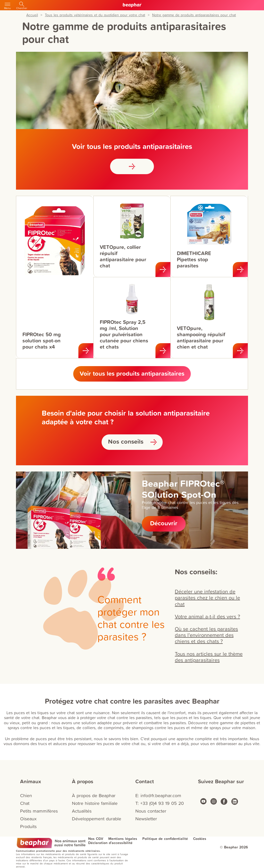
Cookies (200, 839)
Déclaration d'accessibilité (110, 843)
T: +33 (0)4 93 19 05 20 (160, 803)
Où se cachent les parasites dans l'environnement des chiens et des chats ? (206, 635)
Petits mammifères (39, 811)
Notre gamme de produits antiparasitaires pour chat (194, 15)
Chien (26, 795)
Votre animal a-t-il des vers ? (207, 616)
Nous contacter (151, 811)
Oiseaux (28, 819)
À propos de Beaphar (94, 795)
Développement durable (97, 819)
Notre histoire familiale (95, 803)
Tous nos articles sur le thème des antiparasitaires (209, 657)
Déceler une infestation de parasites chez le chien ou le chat (207, 597)
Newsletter (146, 819)
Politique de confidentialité (165, 839)
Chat (25, 803)
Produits (28, 826)
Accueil (32, 15)
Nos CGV (96, 839)
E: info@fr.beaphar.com (158, 795)
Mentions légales (123, 839)
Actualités (82, 811)
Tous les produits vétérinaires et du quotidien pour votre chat (95, 15)
